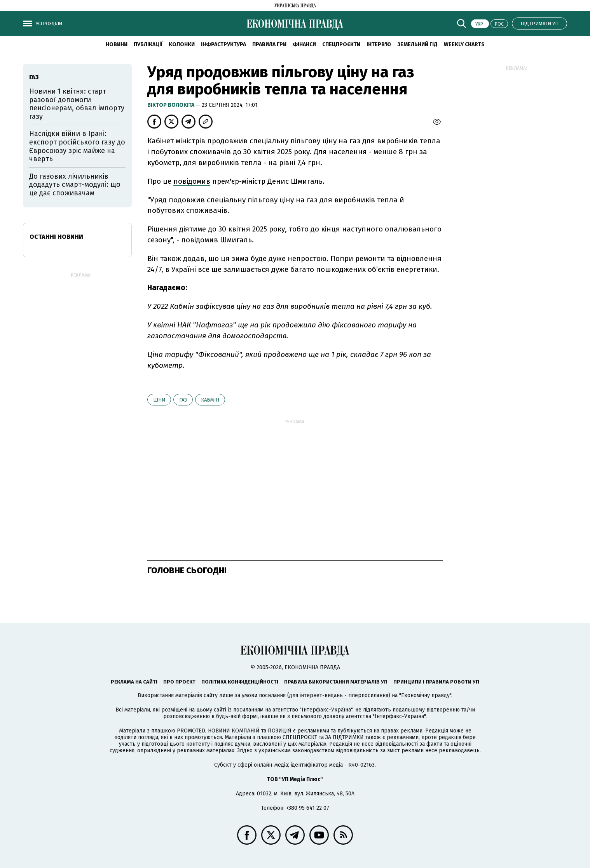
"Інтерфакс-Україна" (326, 710)
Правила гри (269, 44)
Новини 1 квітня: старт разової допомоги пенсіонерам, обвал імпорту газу (77, 104)
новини (117, 44)
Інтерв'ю (379, 44)
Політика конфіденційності (240, 682)
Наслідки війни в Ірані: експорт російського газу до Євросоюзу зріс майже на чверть (77, 146)
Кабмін (210, 400)
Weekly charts (464, 44)
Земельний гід (417, 44)
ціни (159, 400)
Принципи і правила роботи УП (436, 682)
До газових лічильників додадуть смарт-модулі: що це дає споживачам (75, 185)
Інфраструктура (223, 44)
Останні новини (56, 237)
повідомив (192, 181)
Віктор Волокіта (171, 105)
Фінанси (304, 44)
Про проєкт (179, 682)
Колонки (182, 44)
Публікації (148, 44)
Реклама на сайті (134, 682)
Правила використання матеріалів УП (336, 682)
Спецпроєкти (341, 44)
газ (183, 400)
